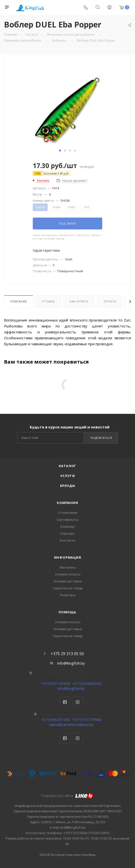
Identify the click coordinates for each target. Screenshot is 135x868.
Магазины (68, 567)
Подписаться (101, 438)
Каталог (68, 466)
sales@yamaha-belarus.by (71, 724)
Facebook (65, 702)
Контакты (68, 540)
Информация (68, 557)
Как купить (79, 301)
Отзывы (48, 301)
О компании (68, 513)
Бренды (68, 486)
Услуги (68, 476)
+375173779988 (87, 719)
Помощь (67, 612)
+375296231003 (56, 719)
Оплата (110, 301)
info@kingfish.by (71, 663)
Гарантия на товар (68, 588)
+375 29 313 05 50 (67, 654)
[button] (60, 150)
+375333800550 (87, 683)
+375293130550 (56, 683)
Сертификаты (67, 520)
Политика (67, 595)
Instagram (78, 702)
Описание (18, 301)
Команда (68, 526)
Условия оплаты (68, 574)
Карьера (67, 533)
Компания (67, 503)
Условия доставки (68, 581)
